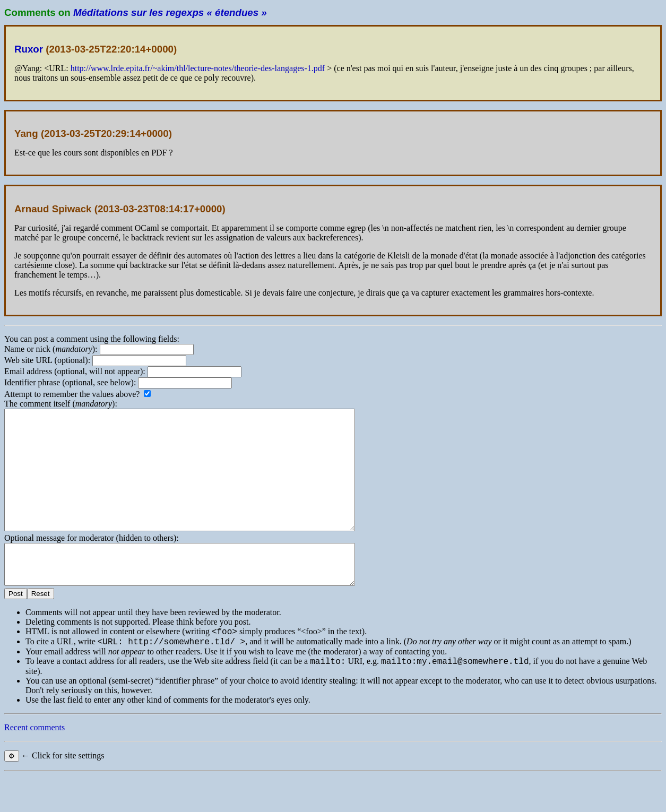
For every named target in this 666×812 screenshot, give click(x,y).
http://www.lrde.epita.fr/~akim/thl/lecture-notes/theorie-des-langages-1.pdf (198, 68)
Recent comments (34, 764)
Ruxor (29, 49)
